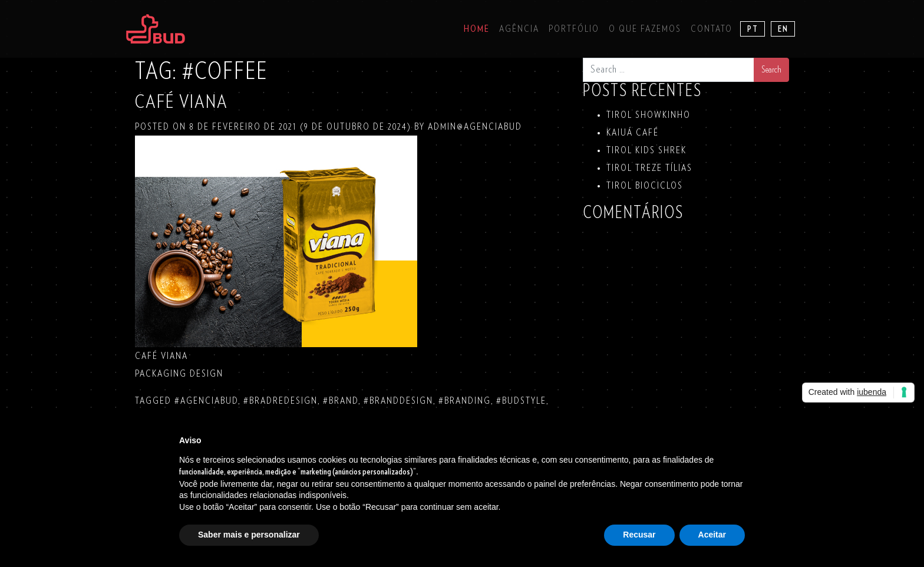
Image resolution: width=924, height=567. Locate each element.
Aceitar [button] (712, 535)
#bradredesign (280, 401)
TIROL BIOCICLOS (645, 186)
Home (477, 29)
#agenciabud (206, 401)
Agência (519, 29)
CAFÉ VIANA (181, 102)
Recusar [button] (639, 535)
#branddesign (398, 401)
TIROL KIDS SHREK (646, 150)
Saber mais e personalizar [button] (249, 535)
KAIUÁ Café (633, 133)
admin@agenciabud (473, 127)
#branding (465, 401)
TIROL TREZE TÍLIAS (649, 168)
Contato (712, 29)
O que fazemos (645, 29)
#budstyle (521, 401)
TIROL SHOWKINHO (649, 115)
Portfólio (574, 29)
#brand (341, 401)
